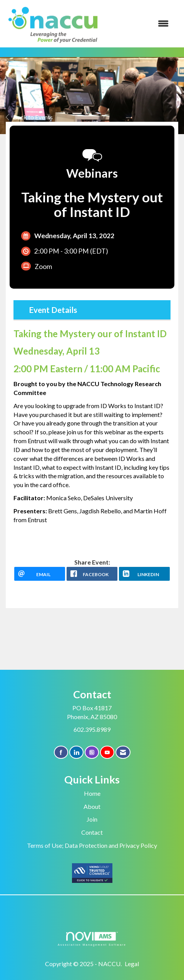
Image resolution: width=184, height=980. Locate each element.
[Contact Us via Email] (123, 752)
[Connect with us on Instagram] (92, 752)
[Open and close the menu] (139, 24)
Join (92, 819)
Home (92, 793)
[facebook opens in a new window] (92, 574)
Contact (92, 832)
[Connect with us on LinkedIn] (76, 752)
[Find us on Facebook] (61, 752)
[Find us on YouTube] (107, 752)
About (92, 806)
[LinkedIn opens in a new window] (144, 574)
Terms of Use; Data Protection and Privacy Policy (92, 845)
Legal (132, 964)
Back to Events (29, 117)
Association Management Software (92, 939)
